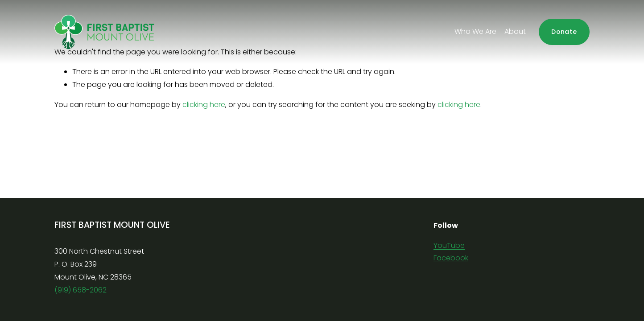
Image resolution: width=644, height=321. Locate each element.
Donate (564, 32)
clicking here (204, 105)
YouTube (449, 245)
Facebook (451, 258)
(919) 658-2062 (80, 290)
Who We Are (475, 31)
